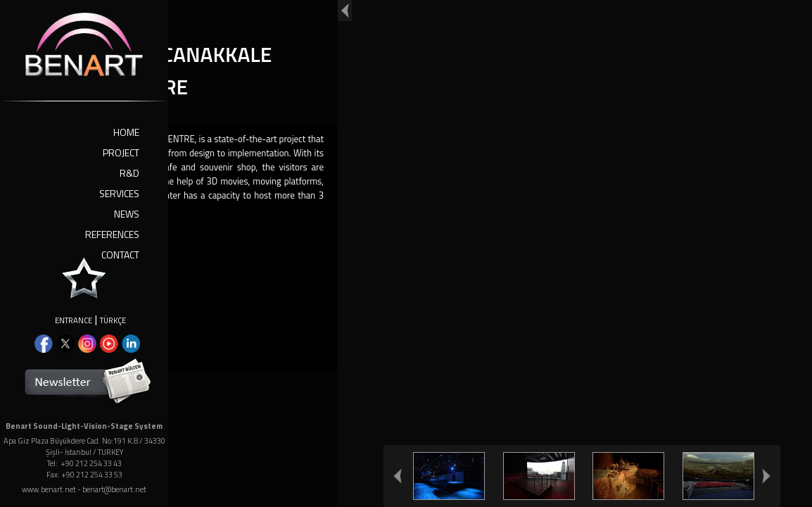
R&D (129, 173)
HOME (126, 132)
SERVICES (119, 193)
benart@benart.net (114, 489)
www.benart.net (49, 489)
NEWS (127, 214)
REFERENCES (112, 234)
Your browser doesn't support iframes (406, 254)
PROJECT (121, 152)
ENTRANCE (74, 320)
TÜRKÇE (113, 320)
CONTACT (120, 255)
